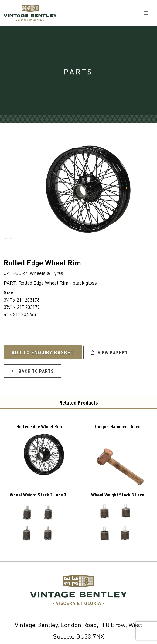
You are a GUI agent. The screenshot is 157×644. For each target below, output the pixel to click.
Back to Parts (32, 371)
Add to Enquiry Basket (43, 352)
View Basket (109, 352)
